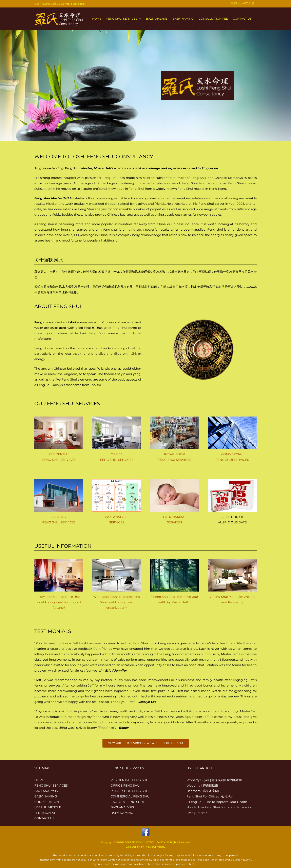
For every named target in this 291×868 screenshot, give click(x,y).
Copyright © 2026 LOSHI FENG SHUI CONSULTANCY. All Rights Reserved (146, 842)
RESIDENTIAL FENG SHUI (130, 780)
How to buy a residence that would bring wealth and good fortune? (59, 602)
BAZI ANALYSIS (117, 517)
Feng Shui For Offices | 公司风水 (210, 796)
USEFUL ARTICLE (48, 807)
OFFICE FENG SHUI (126, 785)
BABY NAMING (174, 517)
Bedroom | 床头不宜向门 (204, 791)
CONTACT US (44, 818)
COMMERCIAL (232, 454)
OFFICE (117, 454)
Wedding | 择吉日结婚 (202, 785)
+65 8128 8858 (75, 4)
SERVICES (117, 522)
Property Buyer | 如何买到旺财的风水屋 (214, 780)
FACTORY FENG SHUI (127, 802)
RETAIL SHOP (174, 454)
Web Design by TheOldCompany (145, 847)
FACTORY (59, 517)
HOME (39, 780)
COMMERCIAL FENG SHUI (131, 796)
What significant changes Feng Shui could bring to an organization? (117, 602)
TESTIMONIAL (45, 813)
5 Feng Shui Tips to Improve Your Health (217, 802)
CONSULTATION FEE (50, 802)
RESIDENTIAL (59, 454)
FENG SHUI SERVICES (59, 460)
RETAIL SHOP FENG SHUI (130, 791)
